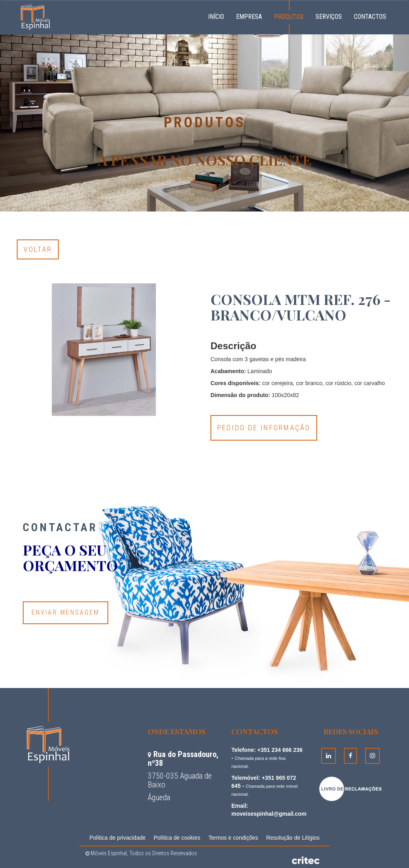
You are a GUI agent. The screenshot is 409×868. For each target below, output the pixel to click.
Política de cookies (177, 838)
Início (219, 16)
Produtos (289, 17)
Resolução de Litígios (293, 838)
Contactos (370, 17)
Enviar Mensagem (66, 612)
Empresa (249, 17)
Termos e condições (233, 838)
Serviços (329, 17)
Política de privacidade (118, 838)
